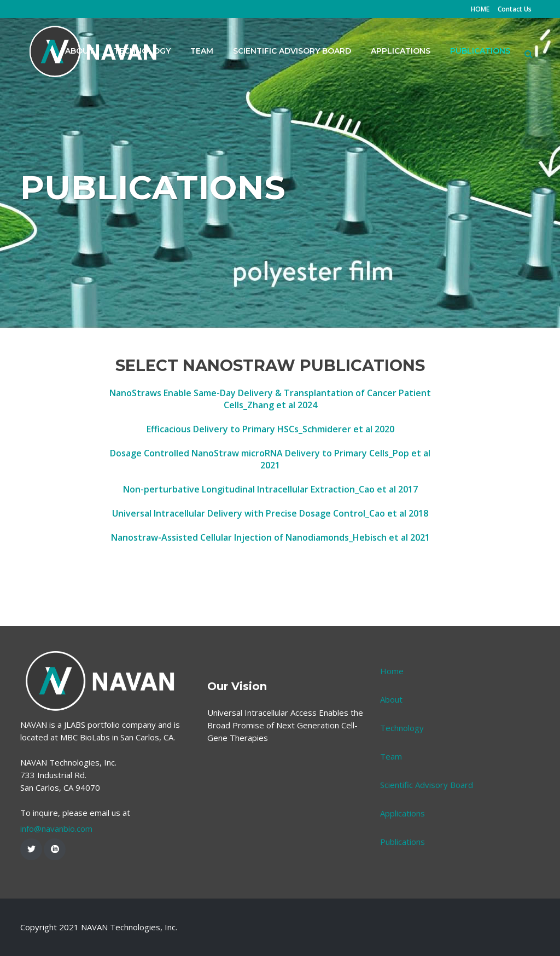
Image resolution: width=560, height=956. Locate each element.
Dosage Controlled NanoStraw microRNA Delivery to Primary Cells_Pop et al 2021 (270, 459)
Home (392, 671)
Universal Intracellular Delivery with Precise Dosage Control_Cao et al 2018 (270, 513)
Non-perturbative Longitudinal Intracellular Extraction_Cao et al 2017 (270, 489)
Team (391, 756)
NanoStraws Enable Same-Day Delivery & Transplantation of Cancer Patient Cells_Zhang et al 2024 (270, 399)
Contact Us (515, 9)
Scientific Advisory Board (427, 785)
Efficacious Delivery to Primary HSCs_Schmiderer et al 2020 (270, 429)
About (391, 699)
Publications (402, 842)
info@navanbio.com (56, 828)
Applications (402, 813)
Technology (402, 728)
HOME (480, 9)
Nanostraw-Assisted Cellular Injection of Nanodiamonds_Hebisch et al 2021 (270, 537)
